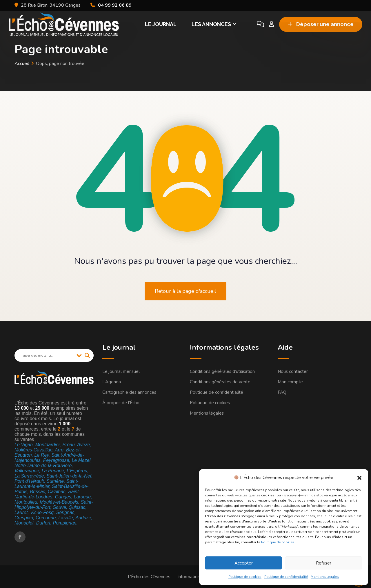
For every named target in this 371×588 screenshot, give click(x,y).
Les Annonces (211, 24)
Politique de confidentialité (286, 577)
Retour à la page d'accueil (185, 291)
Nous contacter (293, 371)
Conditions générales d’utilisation (222, 371)
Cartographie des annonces (129, 392)
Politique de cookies (278, 542)
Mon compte (290, 382)
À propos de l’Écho (121, 403)
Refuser (324, 563)
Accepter (244, 563)
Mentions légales (325, 577)
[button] (359, 478)
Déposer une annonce (321, 24)
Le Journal (161, 24)
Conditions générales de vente (220, 382)
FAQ (282, 392)
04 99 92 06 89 (115, 5)
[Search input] (47, 355)
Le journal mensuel (121, 371)
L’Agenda (112, 382)
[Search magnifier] (87, 355)
